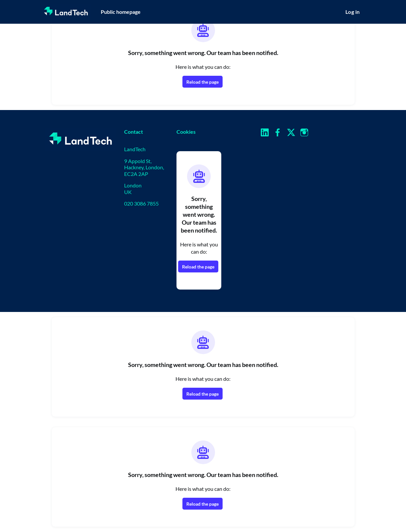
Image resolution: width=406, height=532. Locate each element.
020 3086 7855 (141, 203)
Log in (352, 12)
